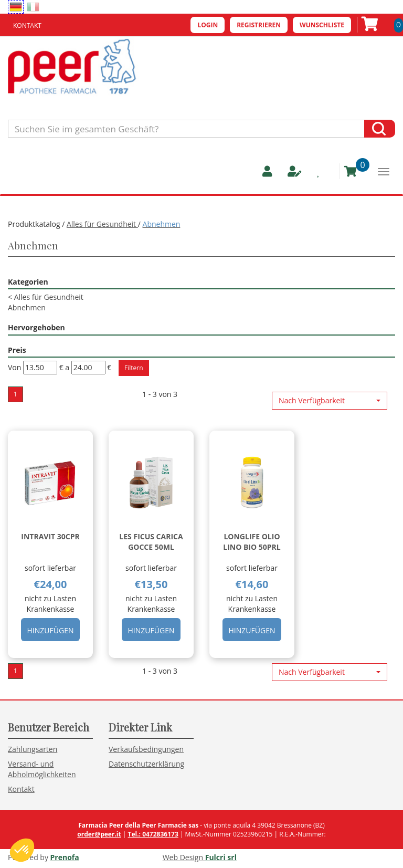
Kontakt (27, 25)
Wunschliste (322, 25)
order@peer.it (99, 834)
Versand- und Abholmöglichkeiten (42, 769)
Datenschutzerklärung (146, 764)
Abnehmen (27, 307)
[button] (330, 401)
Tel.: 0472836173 (153, 834)
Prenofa (65, 857)
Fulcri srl (221, 857)
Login (208, 25)
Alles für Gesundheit (102, 224)
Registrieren (259, 25)
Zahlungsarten (33, 749)
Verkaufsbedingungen (146, 749)
